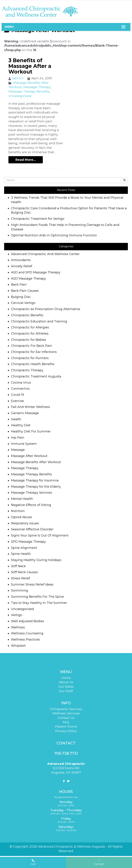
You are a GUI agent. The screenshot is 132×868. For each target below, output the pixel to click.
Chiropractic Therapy (27, 370)
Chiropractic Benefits (27, 315)
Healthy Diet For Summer (31, 431)
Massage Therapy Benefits (29, 92)
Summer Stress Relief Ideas (32, 584)
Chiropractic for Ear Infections (34, 352)
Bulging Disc (21, 297)
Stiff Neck (18, 566)
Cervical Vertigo (23, 303)
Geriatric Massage (25, 413)
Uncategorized (20, 96)
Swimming (20, 590)
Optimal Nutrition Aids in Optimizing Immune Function (54, 235)
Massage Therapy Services (31, 493)
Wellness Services (66, 713)
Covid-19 (17, 395)
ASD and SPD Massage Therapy (36, 272)
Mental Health (22, 499)
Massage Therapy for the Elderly (36, 487)
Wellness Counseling (27, 633)
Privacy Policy (66, 731)
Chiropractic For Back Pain (32, 346)
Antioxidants (21, 260)
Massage (18, 450)
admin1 (18, 78)
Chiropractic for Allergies (30, 327)
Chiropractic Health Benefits (33, 364)
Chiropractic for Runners (30, 358)
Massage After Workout (29, 456)
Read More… (26, 160)
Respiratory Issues (25, 523)
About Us (66, 682)
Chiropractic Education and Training (39, 321)
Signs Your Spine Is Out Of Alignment (40, 535)
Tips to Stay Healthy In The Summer (39, 603)
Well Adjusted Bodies (27, 621)
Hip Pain (18, 438)
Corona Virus (21, 383)
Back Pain (19, 285)
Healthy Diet (21, 425)
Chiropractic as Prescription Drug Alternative (46, 309)
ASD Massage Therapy (28, 279)
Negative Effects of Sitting (31, 505)
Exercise (17, 401)
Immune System (24, 444)
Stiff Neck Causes (24, 572)
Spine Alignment (24, 548)
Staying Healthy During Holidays (36, 560)
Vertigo (17, 615)
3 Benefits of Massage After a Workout (30, 66)
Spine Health (21, 554)
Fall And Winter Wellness (31, 407)
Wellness (18, 627)
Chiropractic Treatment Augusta (36, 376)
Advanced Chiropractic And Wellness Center (45, 254)
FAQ (66, 722)
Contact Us (66, 718)
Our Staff (66, 691)
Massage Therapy (37, 87)
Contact (99, 862)
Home (66, 678)
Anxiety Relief (22, 266)
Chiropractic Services (66, 709)
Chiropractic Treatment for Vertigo (38, 219)
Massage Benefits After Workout (36, 462)
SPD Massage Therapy (28, 542)
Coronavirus (20, 389)
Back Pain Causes (25, 291)
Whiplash (18, 646)
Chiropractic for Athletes (30, 334)
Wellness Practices (25, 640)
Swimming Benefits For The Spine (37, 597)
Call (33, 862)
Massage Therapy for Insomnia (35, 480)
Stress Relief (20, 578)
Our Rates (66, 687)
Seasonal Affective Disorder (32, 529)
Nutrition (18, 511)
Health (16, 419)
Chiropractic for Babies (29, 340)
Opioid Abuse (21, 517)
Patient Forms (66, 727)
